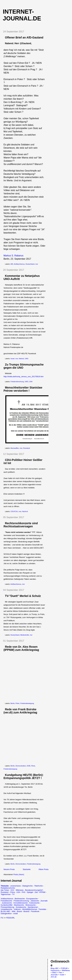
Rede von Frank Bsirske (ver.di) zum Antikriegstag (20, 711)
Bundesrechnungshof (34, 890)
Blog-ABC (55, 968)
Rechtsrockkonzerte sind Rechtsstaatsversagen (21, 525)
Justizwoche (7, 903)
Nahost (21, 359)
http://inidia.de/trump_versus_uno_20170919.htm (24, 377)
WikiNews (66, 970)
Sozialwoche (21, 907)
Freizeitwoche (6, 901)
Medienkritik (25, 635)
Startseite (27, 869)
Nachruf (25, 511)
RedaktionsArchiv (8, 888)
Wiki (14, 911)
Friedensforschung (17, 382)
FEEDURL (11, 918)
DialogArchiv (28, 886)
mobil (15, 913)
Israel (13, 359)
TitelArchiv (38, 886)
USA (31, 382)
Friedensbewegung (27, 703)
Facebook (35, 911)
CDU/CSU (14, 511)
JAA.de (54, 977)
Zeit (36, 892)
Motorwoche (31, 905)
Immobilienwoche (21, 903)
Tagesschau (6, 894)
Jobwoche (35, 901)
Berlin (13, 703)
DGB (29, 766)
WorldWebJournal (29, 909)
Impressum (55, 970)
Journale (44, 901)
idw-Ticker (5, 890)
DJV (12, 890)
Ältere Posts (44, 869)
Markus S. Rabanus (14, 256)
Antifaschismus (19, 264)
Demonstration (21, 766)
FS (2, 918)
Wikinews (20, 890)
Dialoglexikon (6, 913)
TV (13, 894)
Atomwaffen (15, 448)
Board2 (26, 911)
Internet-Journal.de (22, 15)
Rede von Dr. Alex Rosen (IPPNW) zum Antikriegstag (21, 648)
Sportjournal (33, 907)
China (12, 892)
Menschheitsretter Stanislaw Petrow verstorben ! (23, 389)
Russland (27, 448)
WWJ (54, 973)
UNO (27, 359)
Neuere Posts (9, 869)
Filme (18, 703)
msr (37, 264)
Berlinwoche (20, 899)
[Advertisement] (24, 939)
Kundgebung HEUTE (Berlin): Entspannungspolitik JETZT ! (23, 776)
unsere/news (16, 886)
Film (60, 973)
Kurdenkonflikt (7, 905)
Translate (42, 909)
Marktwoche (19, 905)
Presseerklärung (7, 907)
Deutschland (30, 264)
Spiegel (30, 892)
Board (19, 911)
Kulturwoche (34, 903)
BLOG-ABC (5, 911)
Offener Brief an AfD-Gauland (24, 37)
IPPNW (42, 892)
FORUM (64, 968)
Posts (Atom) (19, 874)
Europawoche (32, 899)
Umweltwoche (6, 909)
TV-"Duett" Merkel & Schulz (23, 596)
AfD (12, 264)
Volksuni (17, 909)
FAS (24, 892)
